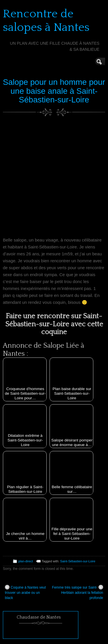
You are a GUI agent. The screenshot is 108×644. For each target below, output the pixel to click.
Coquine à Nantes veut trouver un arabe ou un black (25, 592)
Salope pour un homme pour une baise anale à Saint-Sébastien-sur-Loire (54, 91)
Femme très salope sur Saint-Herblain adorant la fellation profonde (78, 592)
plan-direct (26, 561)
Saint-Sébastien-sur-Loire (78, 561)
